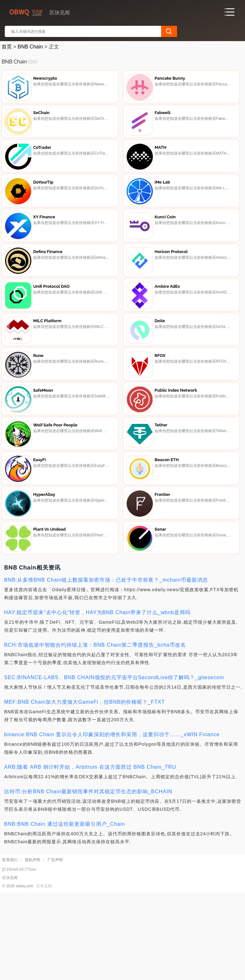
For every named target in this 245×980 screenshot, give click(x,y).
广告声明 (55, 945)
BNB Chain (30, 47)
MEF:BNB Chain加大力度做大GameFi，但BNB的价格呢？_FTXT (85, 787)
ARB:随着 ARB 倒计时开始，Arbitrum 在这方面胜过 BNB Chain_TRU (90, 852)
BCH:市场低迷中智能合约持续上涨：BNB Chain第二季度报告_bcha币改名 (95, 730)
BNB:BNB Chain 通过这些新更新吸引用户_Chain (65, 909)
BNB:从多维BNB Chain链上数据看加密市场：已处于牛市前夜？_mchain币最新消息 (106, 665)
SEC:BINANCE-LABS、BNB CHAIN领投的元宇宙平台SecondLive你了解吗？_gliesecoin (114, 762)
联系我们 (10, 945)
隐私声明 (33, 945)
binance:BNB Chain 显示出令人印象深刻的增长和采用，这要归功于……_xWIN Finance (112, 819)
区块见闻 (44, 971)
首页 (7, 47)
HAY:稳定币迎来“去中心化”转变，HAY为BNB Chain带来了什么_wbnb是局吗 (97, 697)
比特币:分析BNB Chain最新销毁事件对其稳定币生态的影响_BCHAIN (88, 876)
